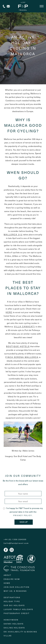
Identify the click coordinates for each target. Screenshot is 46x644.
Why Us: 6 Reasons (15, 591)
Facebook (6, 550)
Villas (8, 636)
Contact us (8, 6)
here (9, 312)
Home (7, 583)
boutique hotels (18, 346)
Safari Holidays (14, 624)
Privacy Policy (23, 515)
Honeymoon (11, 620)
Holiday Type (12, 601)
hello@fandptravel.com (16, 543)
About (7, 575)
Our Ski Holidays (14, 605)
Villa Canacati (24, 326)
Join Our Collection (17, 587)
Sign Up (24, 522)
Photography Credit (17, 613)
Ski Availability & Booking (20, 632)
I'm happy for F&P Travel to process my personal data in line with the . (23, 512)
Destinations (12, 597)
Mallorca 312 (13, 234)
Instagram (12, 550)
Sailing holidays (14, 628)
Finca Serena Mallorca (22, 357)
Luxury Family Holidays (18, 609)
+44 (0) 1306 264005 (4, 6)
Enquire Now (12, 579)
